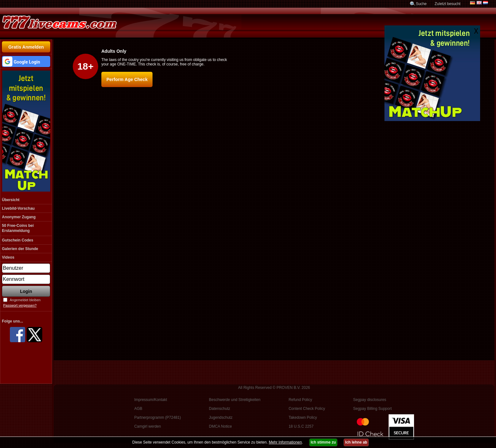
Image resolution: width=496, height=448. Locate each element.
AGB (138, 409)
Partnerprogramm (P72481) (157, 417)
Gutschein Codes (18, 240)
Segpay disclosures (370, 400)
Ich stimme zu (323, 442)
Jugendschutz (221, 417)
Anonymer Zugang (19, 217)
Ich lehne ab (356, 442)
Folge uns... (13, 321)
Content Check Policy (307, 409)
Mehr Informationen (285, 442)
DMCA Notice (221, 426)
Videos (8, 257)
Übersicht (11, 200)
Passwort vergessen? (20, 305)
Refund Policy (300, 400)
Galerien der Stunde (20, 249)
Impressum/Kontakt (150, 400)
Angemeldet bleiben (25, 300)
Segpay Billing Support (372, 409)
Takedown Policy (303, 417)
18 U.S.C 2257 (301, 426)
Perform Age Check (127, 79)
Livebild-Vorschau (18, 208)
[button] (26, 61)
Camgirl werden (147, 426)
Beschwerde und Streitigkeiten (235, 400)
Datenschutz (220, 409)
